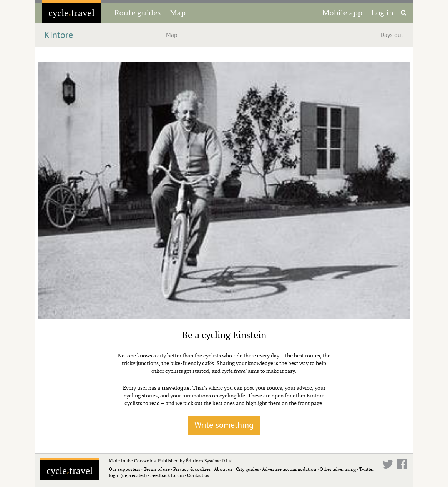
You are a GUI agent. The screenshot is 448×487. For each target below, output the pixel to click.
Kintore (59, 35)
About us (223, 469)
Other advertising (338, 469)
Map (178, 13)
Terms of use (157, 469)
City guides (247, 469)
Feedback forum (167, 475)
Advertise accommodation (289, 469)
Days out (392, 35)
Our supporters (124, 469)
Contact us (198, 475)
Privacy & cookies (192, 469)
